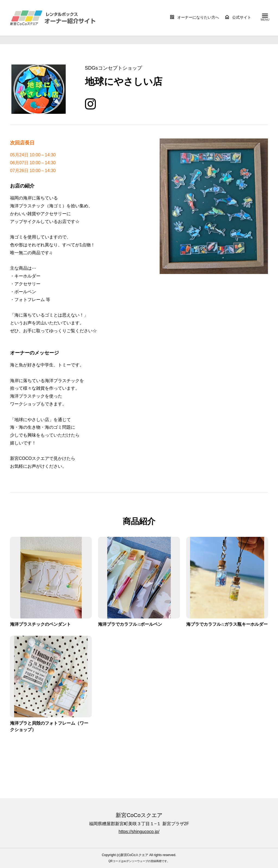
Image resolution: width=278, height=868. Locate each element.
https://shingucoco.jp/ (139, 832)
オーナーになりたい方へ (194, 17)
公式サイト (238, 17)
